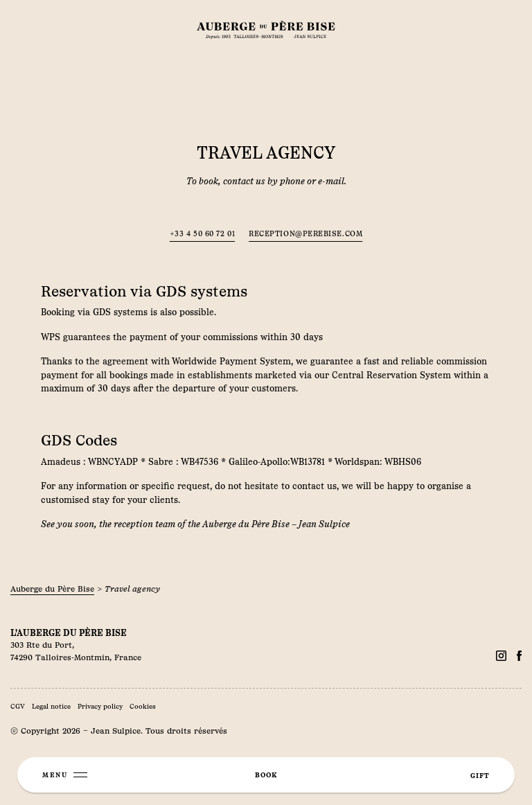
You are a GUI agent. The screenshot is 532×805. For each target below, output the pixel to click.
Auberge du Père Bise (52, 589)
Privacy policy (100, 706)
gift (480, 776)
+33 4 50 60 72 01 (202, 234)
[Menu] (65, 775)
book (266, 775)
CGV (18, 706)
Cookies (143, 706)
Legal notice (51, 706)
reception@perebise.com (305, 234)
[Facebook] (501, 656)
